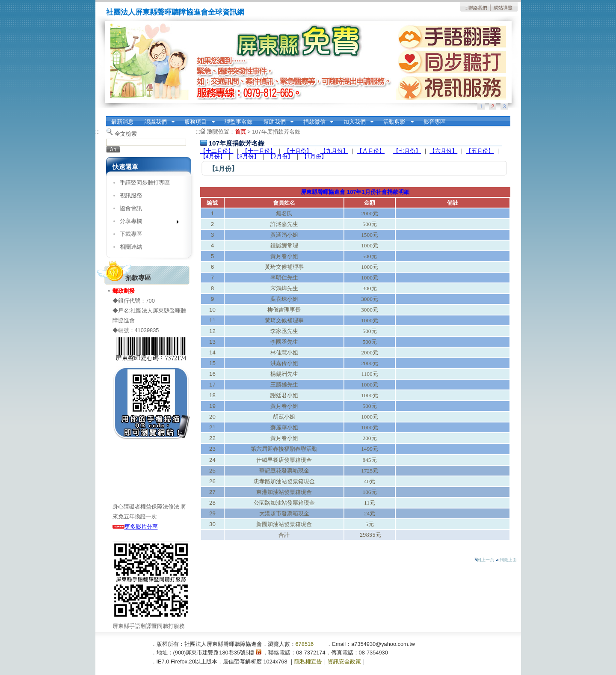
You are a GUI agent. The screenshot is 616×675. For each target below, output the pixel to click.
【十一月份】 (259, 151)
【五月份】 (480, 151)
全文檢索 (126, 134)
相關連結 (131, 247)
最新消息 (122, 122)
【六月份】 (443, 151)
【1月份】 (314, 156)
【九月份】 (334, 151)
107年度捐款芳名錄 (276, 132)
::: (466, 8)
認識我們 (157, 122)
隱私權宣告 (308, 662)
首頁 (240, 132)
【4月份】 (213, 156)
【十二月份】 (217, 151)
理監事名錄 (238, 122)
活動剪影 (396, 122)
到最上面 (506, 560)
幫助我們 (276, 122)
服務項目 (197, 122)
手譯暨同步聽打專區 (145, 183)
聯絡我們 (478, 8)
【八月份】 (371, 151)
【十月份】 (298, 151)
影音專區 (435, 122)
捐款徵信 (316, 122)
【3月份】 (247, 156)
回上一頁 (484, 560)
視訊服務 (131, 195)
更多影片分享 (135, 527)
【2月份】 (280, 156)
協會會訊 (131, 208)
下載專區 (131, 234)
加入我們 (356, 122)
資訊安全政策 (344, 662)
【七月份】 (407, 151)
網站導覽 (503, 8)
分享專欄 (147, 223)
